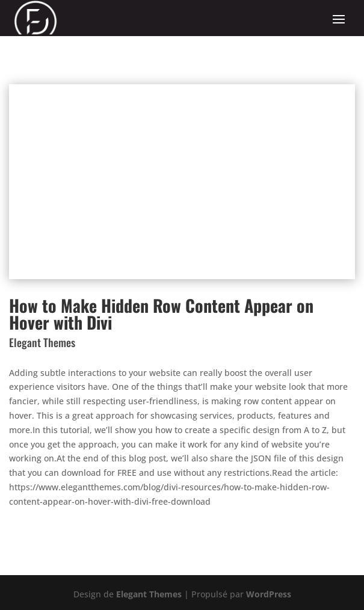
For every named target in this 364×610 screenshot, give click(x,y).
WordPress (269, 594)
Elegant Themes (149, 594)
